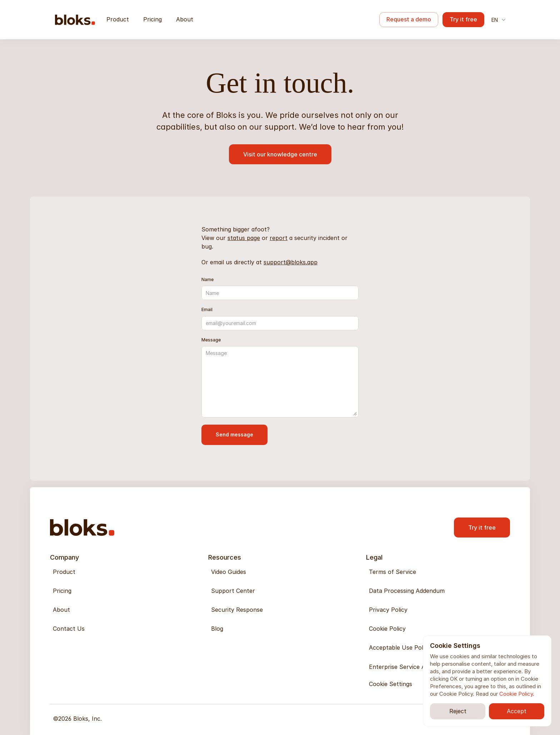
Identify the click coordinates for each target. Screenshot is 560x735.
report (279, 238)
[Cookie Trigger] (391, 684)
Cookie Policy (516, 694)
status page (244, 238)
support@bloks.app (291, 262)
